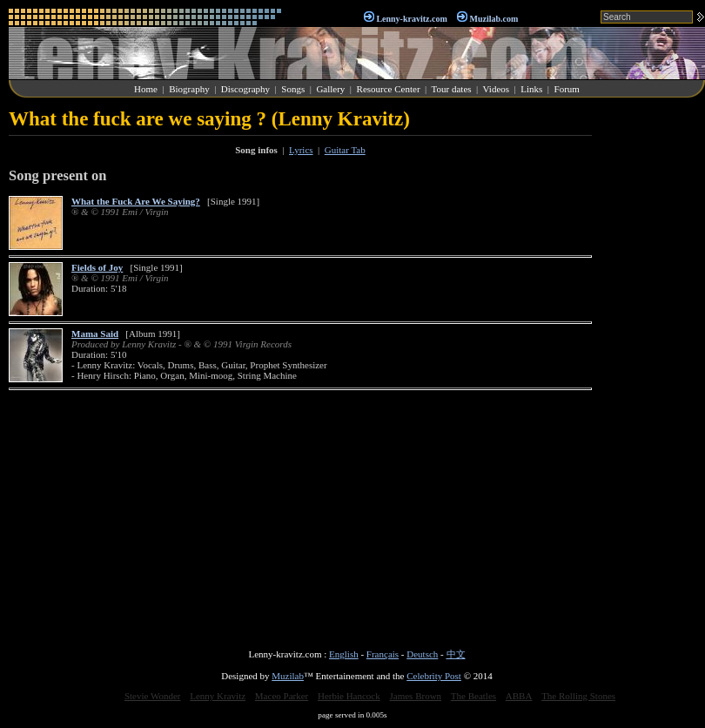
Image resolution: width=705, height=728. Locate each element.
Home (146, 89)
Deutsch (422, 654)
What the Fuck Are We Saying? (136, 201)
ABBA (519, 696)
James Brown (416, 696)
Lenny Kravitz (218, 696)
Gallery (330, 89)
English (344, 654)
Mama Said (95, 334)
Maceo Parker (282, 696)
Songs (293, 89)
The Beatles (473, 696)
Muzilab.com (494, 19)
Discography (245, 89)
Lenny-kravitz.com (411, 19)
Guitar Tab (345, 150)
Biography (189, 89)
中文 (456, 654)
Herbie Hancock (349, 696)
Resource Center (389, 89)
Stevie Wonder (153, 696)
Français (383, 654)
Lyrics (301, 150)
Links (531, 89)
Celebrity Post (434, 676)
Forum (567, 89)
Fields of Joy (97, 267)
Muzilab (288, 676)
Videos (497, 89)
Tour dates (452, 89)
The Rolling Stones (578, 696)
